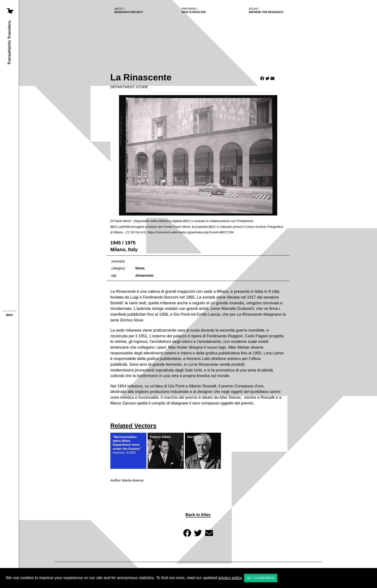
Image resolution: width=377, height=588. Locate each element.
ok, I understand (261, 578)
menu (9, 315)
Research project (129, 10)
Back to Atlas (198, 515)
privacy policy (230, 578)
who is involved (194, 10)
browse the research (266, 10)
